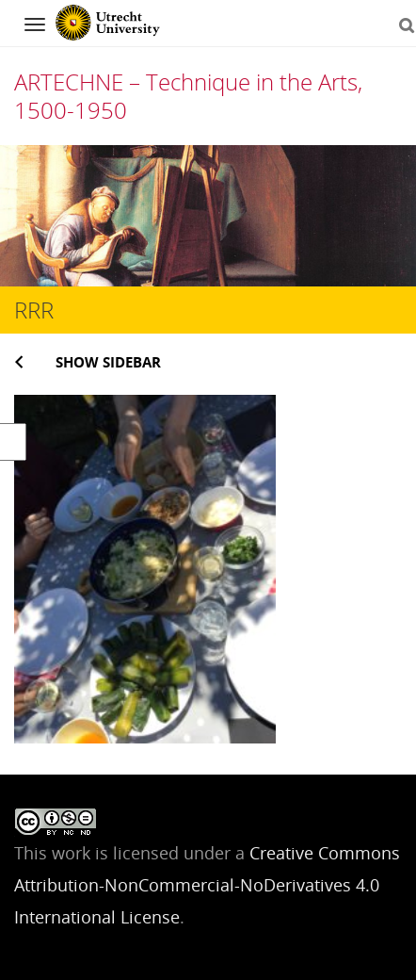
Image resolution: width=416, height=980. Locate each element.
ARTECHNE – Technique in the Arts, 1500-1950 (188, 96)
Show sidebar (108, 362)
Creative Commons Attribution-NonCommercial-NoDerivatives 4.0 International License (207, 885)
